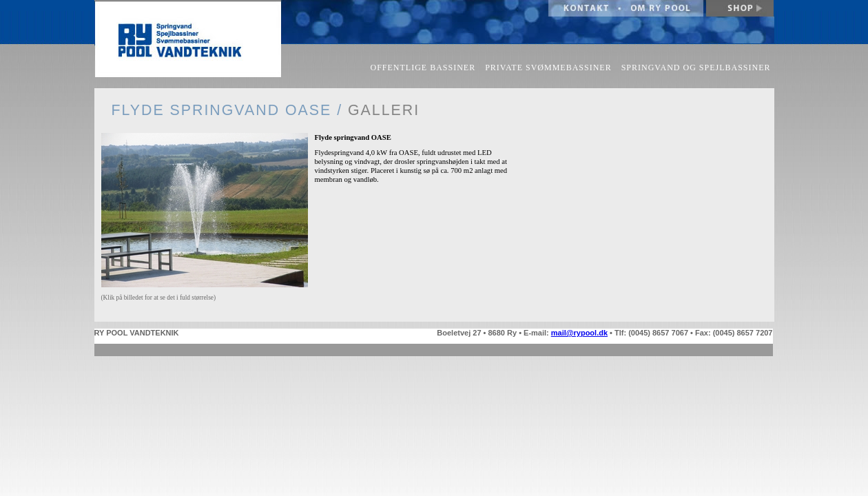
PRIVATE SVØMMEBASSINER (548, 68)
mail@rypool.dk (579, 333)
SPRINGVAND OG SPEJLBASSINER (696, 68)
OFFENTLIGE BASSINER (423, 68)
